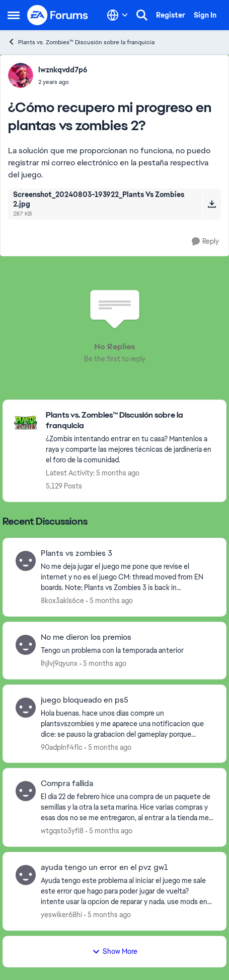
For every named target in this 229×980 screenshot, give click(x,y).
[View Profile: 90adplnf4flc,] (26, 708)
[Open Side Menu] (14, 15)
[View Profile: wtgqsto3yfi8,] (26, 791)
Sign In (205, 15)
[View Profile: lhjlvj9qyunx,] (26, 645)
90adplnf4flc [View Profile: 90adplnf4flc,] (62, 747)
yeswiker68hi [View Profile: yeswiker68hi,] (61, 915)
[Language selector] (118, 15)
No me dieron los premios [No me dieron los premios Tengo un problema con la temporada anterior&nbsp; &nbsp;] (86, 637)
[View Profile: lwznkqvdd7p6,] (21, 75)
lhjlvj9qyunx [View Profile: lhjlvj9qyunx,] (59, 663)
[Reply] (205, 241)
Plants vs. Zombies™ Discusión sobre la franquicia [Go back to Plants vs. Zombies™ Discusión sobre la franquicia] (81, 42)
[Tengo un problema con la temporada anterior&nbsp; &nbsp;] (127, 651)
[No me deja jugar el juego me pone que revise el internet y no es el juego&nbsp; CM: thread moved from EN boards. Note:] (127, 577)
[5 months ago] (109, 601)
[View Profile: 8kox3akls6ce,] (26, 561)
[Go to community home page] (58, 15)
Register (171, 15)
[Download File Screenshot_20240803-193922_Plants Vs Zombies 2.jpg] (212, 204)
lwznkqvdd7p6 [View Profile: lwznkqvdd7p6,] (63, 70)
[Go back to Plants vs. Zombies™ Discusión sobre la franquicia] (131, 421)
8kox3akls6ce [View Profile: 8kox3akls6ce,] (62, 601)
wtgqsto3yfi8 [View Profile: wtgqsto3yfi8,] (62, 831)
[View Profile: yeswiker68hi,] (26, 875)
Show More (115, 951)
